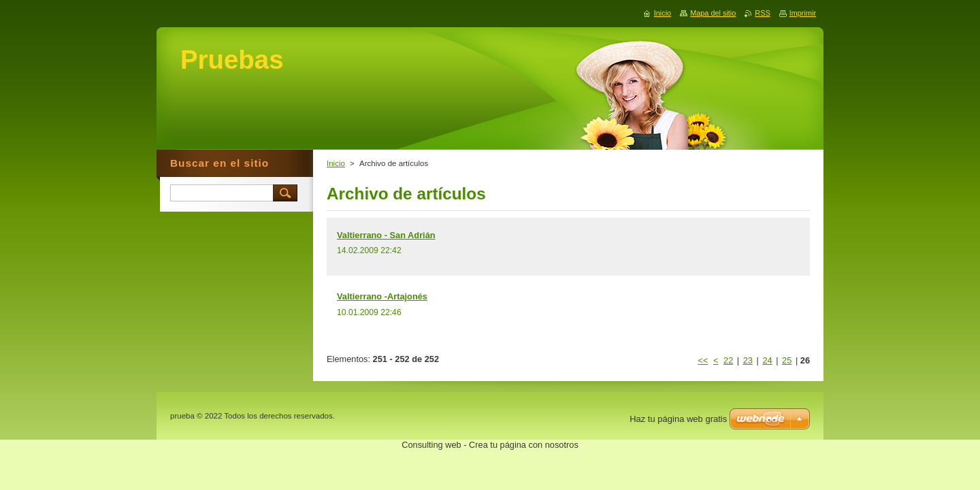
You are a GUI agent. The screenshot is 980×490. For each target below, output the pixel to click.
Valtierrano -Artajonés (382, 296)
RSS (762, 13)
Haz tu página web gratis (678, 419)
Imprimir (803, 13)
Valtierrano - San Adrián (386, 235)
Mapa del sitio (713, 13)
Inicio (336, 163)
